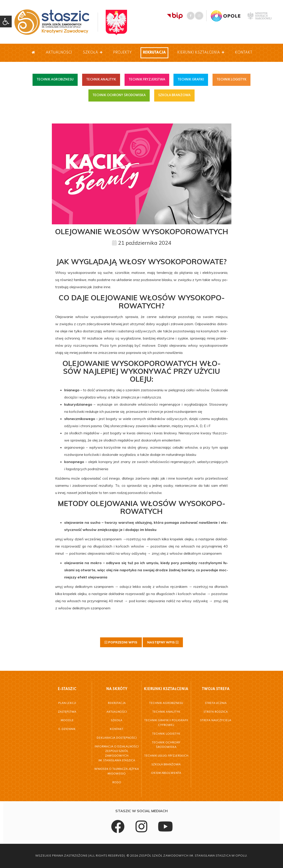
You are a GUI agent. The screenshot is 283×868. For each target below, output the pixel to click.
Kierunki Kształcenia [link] (201, 53)
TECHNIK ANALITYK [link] (101, 80)
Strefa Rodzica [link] (216, 712)
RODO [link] (117, 783)
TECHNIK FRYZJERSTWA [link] (147, 80)
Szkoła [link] (93, 53)
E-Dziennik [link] (67, 729)
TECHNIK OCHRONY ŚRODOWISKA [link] (119, 95)
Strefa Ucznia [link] (216, 703)
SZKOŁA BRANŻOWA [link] (174, 95)
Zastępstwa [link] (67, 712)
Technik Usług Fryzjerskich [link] (166, 756)
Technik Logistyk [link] (166, 734)
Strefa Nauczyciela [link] (216, 721)
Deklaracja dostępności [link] (117, 738)
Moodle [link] (67, 721)
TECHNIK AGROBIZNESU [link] (55, 80)
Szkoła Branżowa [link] (166, 765)
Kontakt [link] (244, 53)
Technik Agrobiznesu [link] (166, 703)
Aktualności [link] (59, 53)
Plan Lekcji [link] (67, 703)
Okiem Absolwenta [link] (166, 773)
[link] (6, 22)
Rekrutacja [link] (154, 53)
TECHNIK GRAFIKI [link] (191, 80)
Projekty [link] (122, 53)
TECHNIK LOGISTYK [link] (231, 80)
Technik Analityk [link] (166, 712)
